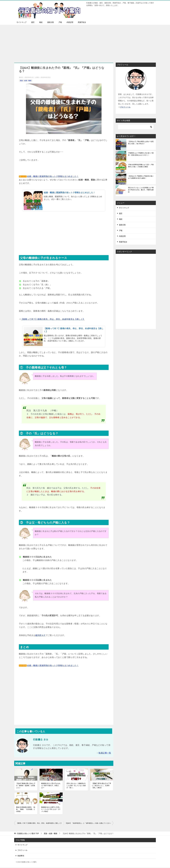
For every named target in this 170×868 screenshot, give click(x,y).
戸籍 (60, 22)
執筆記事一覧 (105, 753)
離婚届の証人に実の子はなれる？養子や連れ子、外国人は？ (51, 786)
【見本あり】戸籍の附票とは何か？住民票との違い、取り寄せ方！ (141, 143)
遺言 (33, 22)
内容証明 (70, 22)
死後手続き (82, 22)
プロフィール (22, 850)
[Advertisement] (85, 42)
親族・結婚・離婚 (26, 81)
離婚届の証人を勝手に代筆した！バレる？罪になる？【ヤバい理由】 (51, 809)
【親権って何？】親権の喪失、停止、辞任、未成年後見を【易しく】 (53, 319)
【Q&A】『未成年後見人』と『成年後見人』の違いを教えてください (88, 823)
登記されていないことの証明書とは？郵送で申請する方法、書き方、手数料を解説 (141, 190)
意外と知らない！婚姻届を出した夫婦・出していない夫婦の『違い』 (76, 786)
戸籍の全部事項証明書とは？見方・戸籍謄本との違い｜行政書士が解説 (141, 166)
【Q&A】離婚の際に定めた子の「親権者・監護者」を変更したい (26, 786)
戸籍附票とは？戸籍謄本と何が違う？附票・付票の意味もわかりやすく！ (141, 154)
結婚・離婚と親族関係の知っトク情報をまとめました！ (53, 176)
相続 (41, 22)
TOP (28, 833)
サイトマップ (21, 22)
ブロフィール (125, 107)
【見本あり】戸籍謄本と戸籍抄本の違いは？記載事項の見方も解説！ (141, 177)
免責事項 (21, 856)
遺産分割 (51, 22)
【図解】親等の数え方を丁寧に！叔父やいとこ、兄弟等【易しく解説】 (102, 786)
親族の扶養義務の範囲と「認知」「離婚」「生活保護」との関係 (26, 809)
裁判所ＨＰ (40, 635)
